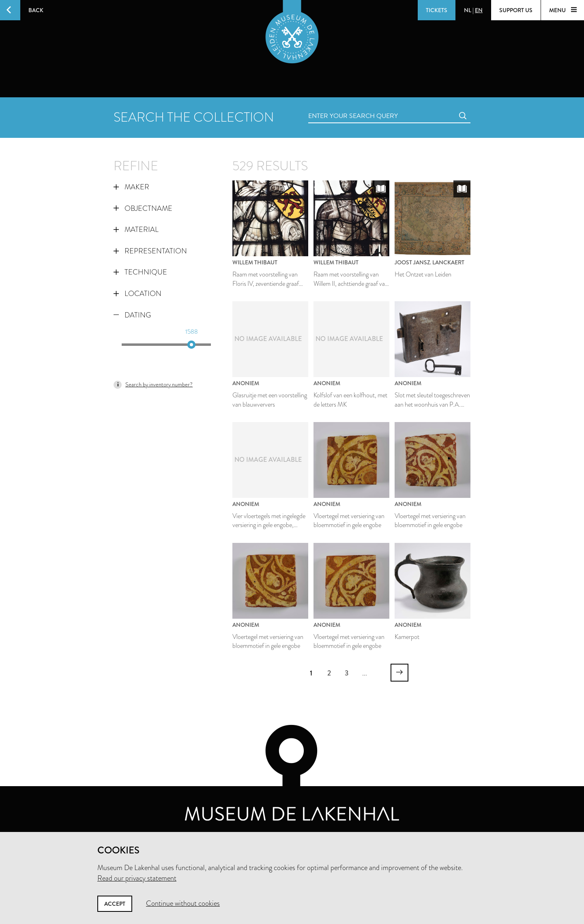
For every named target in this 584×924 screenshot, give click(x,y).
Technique (140, 272)
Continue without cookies (183, 903)
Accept (115, 904)
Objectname (143, 208)
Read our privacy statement (137, 878)
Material (136, 229)
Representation (150, 251)
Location (137, 294)
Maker (131, 187)
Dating (132, 315)
